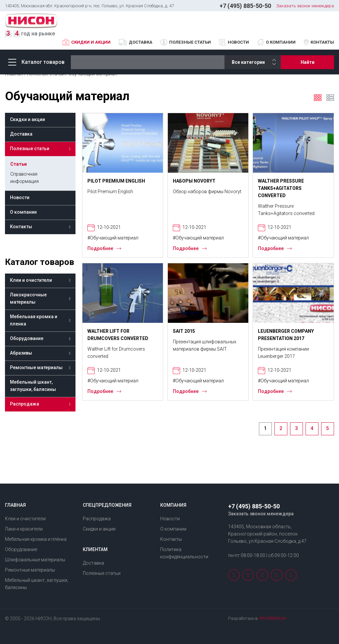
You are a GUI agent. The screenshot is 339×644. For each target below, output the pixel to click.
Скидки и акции (91, 42)
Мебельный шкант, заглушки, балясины (33, 386)
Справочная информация (24, 178)
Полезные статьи (190, 42)
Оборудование (27, 338)
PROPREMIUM (272, 618)
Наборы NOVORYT (194, 181)
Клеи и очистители (31, 280)
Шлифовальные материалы (35, 560)
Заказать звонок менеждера (305, 6)
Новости (238, 42)
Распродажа (24, 404)
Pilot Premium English (116, 181)
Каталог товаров (36, 62)
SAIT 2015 (184, 331)
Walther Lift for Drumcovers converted (118, 335)
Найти (308, 62)
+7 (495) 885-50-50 (245, 6)
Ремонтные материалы (36, 367)
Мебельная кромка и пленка (34, 320)
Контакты (322, 42)
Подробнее (100, 248)
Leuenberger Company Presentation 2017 (286, 335)
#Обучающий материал (113, 238)
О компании (281, 42)
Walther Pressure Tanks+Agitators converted (281, 188)
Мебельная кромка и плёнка (36, 539)
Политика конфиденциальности (184, 553)
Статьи (19, 164)
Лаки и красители (24, 529)
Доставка (141, 42)
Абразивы (21, 353)
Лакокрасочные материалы (28, 298)
